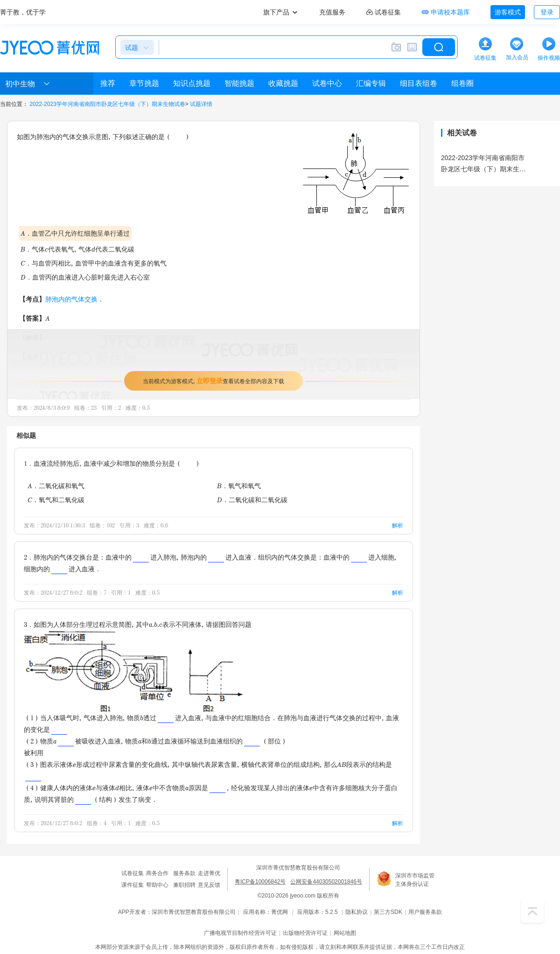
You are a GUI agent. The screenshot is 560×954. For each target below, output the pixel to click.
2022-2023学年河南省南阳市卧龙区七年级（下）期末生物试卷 (107, 104)
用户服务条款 (425, 912)
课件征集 (133, 885)
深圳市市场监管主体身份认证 (415, 880)
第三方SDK (388, 912)
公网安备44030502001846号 (326, 882)
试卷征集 (133, 873)
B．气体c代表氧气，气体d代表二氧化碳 (77, 249)
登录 (547, 12)
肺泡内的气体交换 (71, 299)
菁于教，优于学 (23, 12)
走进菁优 (209, 873)
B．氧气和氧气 (239, 486)
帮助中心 (157, 885)
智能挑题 (239, 83)
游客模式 (508, 12)
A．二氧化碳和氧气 (56, 486)
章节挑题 (144, 83)
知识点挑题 (192, 83)
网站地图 (345, 933)
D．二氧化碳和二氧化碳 (252, 500)
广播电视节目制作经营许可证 (240, 933)
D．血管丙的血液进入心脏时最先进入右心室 (85, 277)
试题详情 (201, 104)
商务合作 (157, 873)
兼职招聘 (184, 885)
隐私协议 (357, 912)
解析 (398, 525)
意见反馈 (209, 885)
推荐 (108, 83)
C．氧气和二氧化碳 (56, 500)
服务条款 (184, 873)
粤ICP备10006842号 (260, 882)
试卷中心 (327, 83)
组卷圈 (462, 83)
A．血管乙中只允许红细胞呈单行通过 (75, 233)
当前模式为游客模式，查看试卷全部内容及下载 (213, 381)
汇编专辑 (371, 83)
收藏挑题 (283, 83)
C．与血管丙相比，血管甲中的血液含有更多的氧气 (94, 263)
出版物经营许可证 (305, 933)
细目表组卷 (419, 83)
